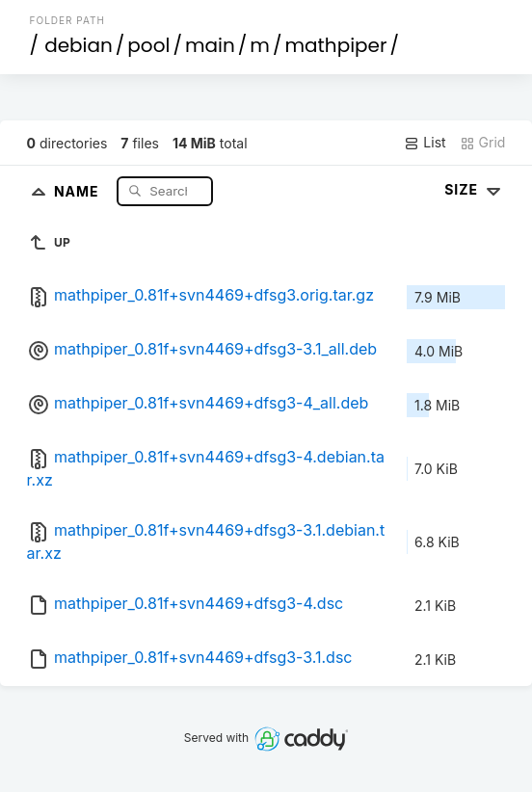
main (210, 45)
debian (79, 45)
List (425, 143)
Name (79, 190)
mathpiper (335, 45)
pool (148, 45)
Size (475, 189)
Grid (483, 143)
